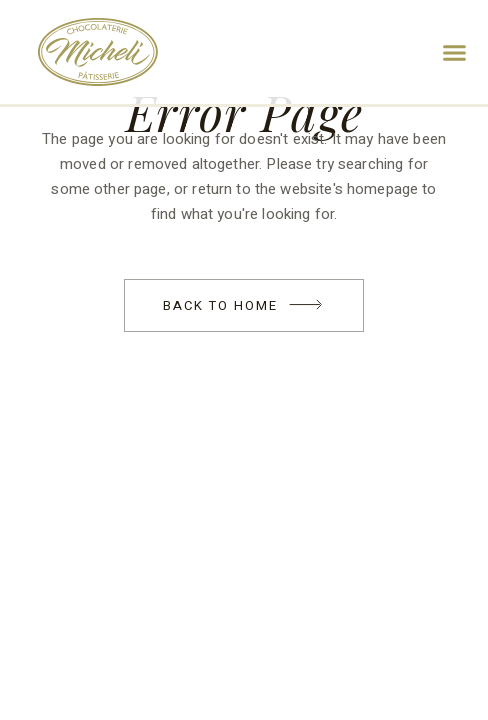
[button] (455, 52)
